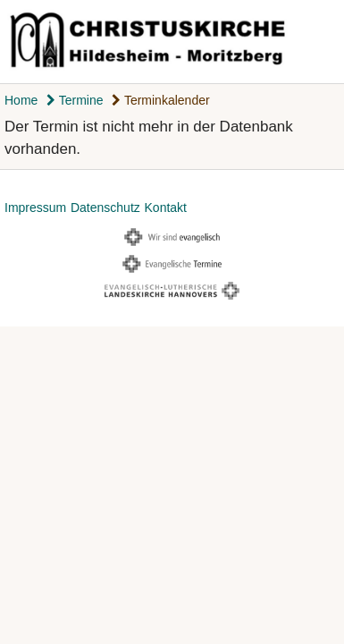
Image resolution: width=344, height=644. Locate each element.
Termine (75, 100)
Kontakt (166, 208)
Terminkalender (160, 100)
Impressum (35, 208)
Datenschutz (105, 208)
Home (21, 100)
